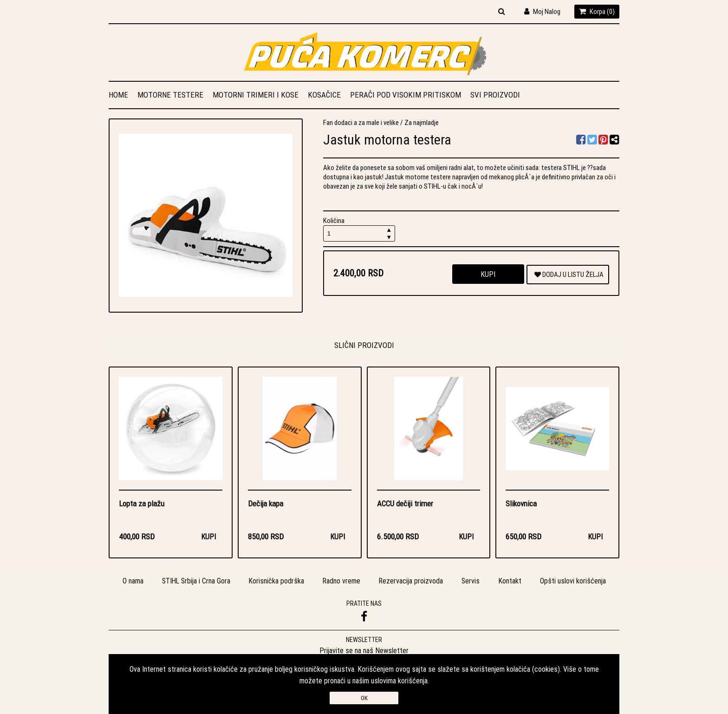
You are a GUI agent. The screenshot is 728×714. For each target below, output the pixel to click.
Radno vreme (342, 582)
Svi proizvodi (495, 95)
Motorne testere (170, 95)
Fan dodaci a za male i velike (361, 122)
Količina (359, 229)
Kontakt (512, 582)
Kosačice (324, 95)
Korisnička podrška (277, 582)
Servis (472, 582)
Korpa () (597, 11)
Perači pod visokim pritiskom (406, 95)
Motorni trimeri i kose (256, 95)
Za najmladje (422, 122)
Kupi (488, 274)
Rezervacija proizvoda (412, 582)
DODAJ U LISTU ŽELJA (569, 274)
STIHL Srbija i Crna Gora (195, 582)
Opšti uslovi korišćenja (575, 582)
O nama (131, 582)
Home (118, 95)
